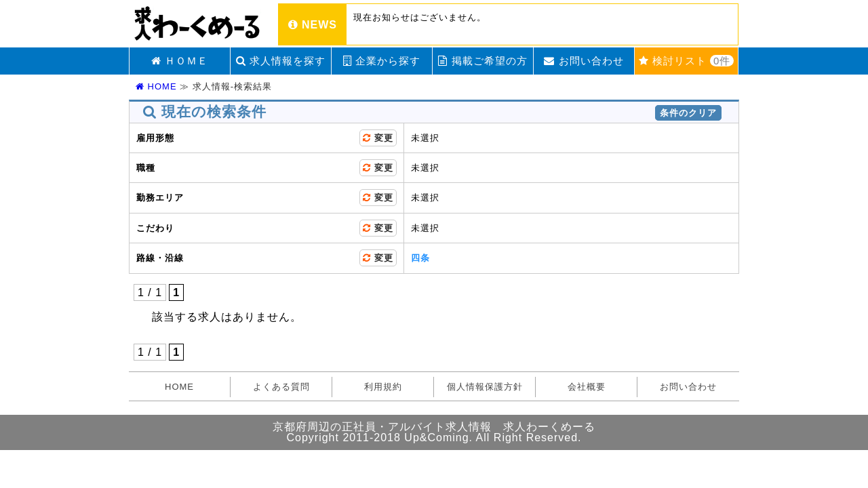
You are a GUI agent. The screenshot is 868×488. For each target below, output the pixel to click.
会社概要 (587, 387)
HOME (156, 86)
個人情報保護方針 (485, 387)
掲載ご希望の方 (482, 61)
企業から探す (382, 61)
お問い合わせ (584, 61)
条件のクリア (688, 113)
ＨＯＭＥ (180, 61)
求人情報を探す (281, 61)
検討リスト (687, 61)
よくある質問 (281, 387)
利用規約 (383, 387)
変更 (378, 138)
